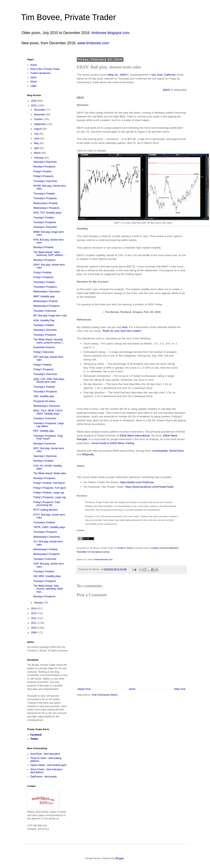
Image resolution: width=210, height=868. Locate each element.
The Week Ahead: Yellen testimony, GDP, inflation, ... (50, 254)
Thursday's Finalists (44, 194)
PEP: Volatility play (44, 431)
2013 (34, 613)
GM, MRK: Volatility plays (47, 576)
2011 (34, 623)
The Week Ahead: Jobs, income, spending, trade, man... (48, 589)
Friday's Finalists (42, 172)
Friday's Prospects (43, 176)
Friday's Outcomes (44, 352)
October (39, 119)
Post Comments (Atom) (104, 695)
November (40, 115)
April (37, 148)
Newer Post (84, 689)
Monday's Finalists (43, 247)
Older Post (180, 689)
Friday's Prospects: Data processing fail (47, 504)
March (38, 153)
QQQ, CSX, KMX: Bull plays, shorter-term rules (49, 381)
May (37, 143)
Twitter (34, 739)
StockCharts (176, 451)
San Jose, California (163, 75)
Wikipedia (88, 454)
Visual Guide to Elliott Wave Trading (113, 443)
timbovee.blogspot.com (110, 33)
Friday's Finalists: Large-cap (49, 493)
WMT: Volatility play (44, 297)
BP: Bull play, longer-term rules (50, 316)
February (39, 158)
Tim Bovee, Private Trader (68, 17)
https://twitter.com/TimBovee (137, 482)
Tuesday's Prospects (45, 222)
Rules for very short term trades (122, 331)
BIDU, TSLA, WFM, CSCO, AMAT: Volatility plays (48, 412)
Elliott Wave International (135, 436)
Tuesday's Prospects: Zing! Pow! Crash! (48, 437)
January (39, 603)
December (40, 110)
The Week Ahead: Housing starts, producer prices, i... (49, 341)
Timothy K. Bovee (125, 548)
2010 (34, 628)
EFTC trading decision (46, 510)
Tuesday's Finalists (44, 218)
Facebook (36, 735)
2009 (34, 633)
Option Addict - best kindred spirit (48, 765)
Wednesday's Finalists (46, 203)
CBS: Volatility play (44, 396)
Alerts (33, 77)
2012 (34, 618)
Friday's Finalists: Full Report (49, 483)
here (125, 327)
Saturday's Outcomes (45, 162)
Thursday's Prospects (45, 198)
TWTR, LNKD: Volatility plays (49, 527)
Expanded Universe (44, 347)
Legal (33, 86)
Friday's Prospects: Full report (50, 488)
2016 (34, 101)
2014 (34, 609)
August (38, 129)
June (37, 139)
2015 (34, 106)
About (33, 82)
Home (132, 689)
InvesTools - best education (45, 754)
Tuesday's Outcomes (45, 311)
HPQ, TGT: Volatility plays (47, 213)
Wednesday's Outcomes (47, 292)
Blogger (120, 858)
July (37, 134)
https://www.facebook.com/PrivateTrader (149, 487)
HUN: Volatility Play (44, 320)
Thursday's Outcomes (45, 181)
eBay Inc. (113, 75)
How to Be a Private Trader (45, 69)
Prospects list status (44, 401)
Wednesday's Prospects (46, 208)
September (40, 124)
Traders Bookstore (40, 73)
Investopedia (160, 451)
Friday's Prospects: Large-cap (50, 497)
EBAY (124, 75)
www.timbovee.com (93, 43)
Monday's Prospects (44, 167)
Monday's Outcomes (45, 444)
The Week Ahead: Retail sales (50, 473)
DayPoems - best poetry (43, 777)
